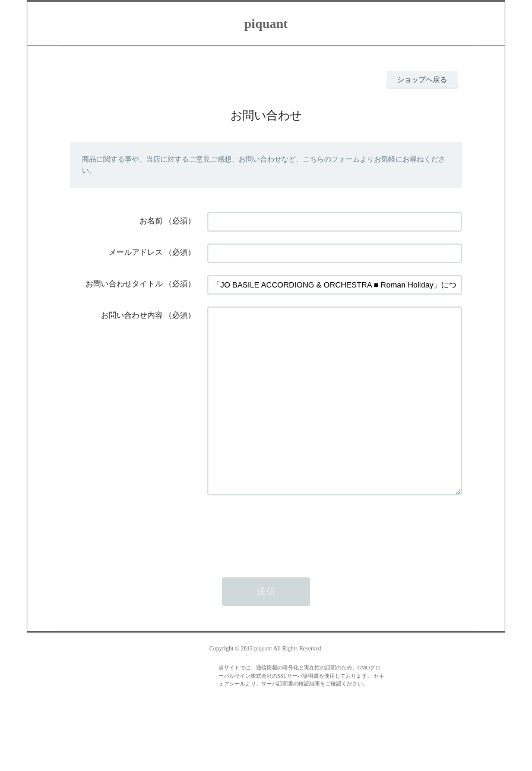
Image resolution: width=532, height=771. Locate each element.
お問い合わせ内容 (132, 315)
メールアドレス (136, 252)
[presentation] (297, 566)
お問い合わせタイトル (124, 284)
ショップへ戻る (422, 80)
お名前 (151, 221)
